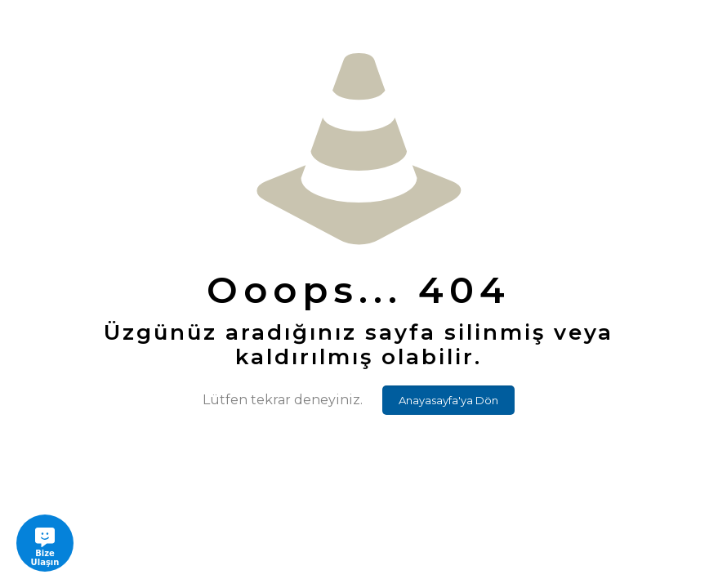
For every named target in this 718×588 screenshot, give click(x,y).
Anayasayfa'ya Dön (448, 400)
